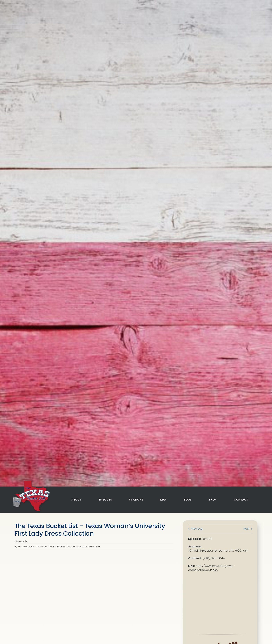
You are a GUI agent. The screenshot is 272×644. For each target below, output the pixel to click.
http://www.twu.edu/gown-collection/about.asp (211, 568)
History (83, 546)
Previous (197, 529)
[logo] (31, 481)
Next (246, 529)
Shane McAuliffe (27, 546)
